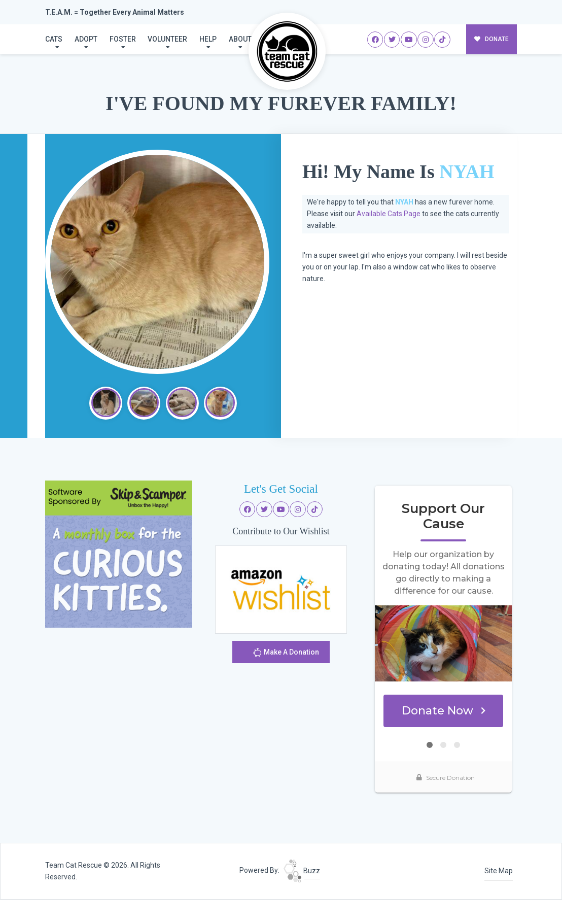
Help (208, 39)
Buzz (302, 871)
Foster (123, 39)
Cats (54, 39)
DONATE (492, 39)
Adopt (86, 39)
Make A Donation (286, 654)
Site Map (499, 871)
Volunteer (167, 39)
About (240, 39)
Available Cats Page (389, 214)
